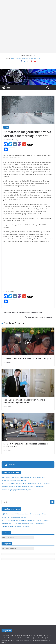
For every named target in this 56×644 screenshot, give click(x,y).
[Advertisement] (28, 13)
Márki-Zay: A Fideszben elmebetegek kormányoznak (22, 312)
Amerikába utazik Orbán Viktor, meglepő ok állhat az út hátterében (23, 487)
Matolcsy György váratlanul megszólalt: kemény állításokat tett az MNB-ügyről (26, 483)
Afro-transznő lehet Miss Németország (39, 317)
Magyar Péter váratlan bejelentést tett (14, 480)
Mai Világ (12, 465)
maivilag (16, 140)
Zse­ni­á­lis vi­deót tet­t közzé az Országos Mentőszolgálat (28, 358)
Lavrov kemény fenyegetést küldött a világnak (26, 58)
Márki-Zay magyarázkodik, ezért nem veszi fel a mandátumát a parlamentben (24, 401)
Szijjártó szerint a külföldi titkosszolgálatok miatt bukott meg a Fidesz (24, 477)
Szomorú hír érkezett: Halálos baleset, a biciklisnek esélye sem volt (26, 445)
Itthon (6, 127)
